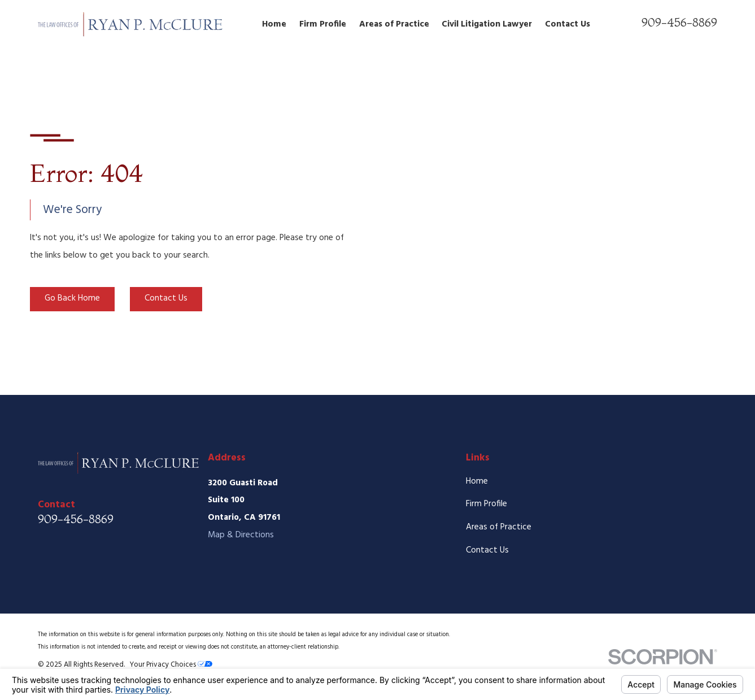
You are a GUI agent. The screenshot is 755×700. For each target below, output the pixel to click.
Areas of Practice (499, 527)
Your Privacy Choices (171, 665)
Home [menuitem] (274, 24)
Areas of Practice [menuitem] (394, 24)
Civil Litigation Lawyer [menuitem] (487, 24)
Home (477, 481)
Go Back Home (72, 298)
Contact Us (166, 298)
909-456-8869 (679, 22)
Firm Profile (486, 504)
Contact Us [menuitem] (568, 24)
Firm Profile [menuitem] (323, 24)
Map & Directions (241, 535)
